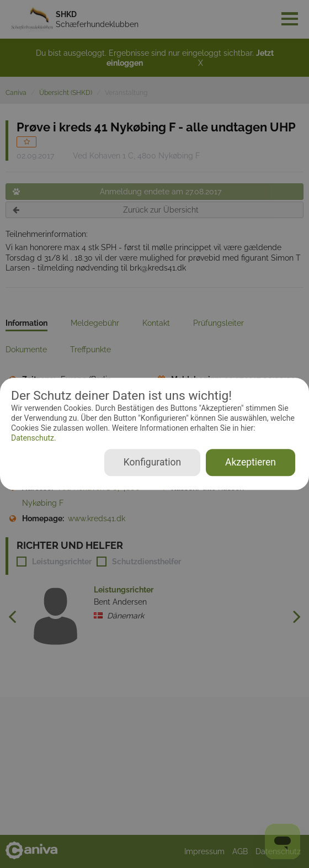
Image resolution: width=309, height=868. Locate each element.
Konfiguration (152, 463)
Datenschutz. (34, 438)
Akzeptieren (251, 463)
